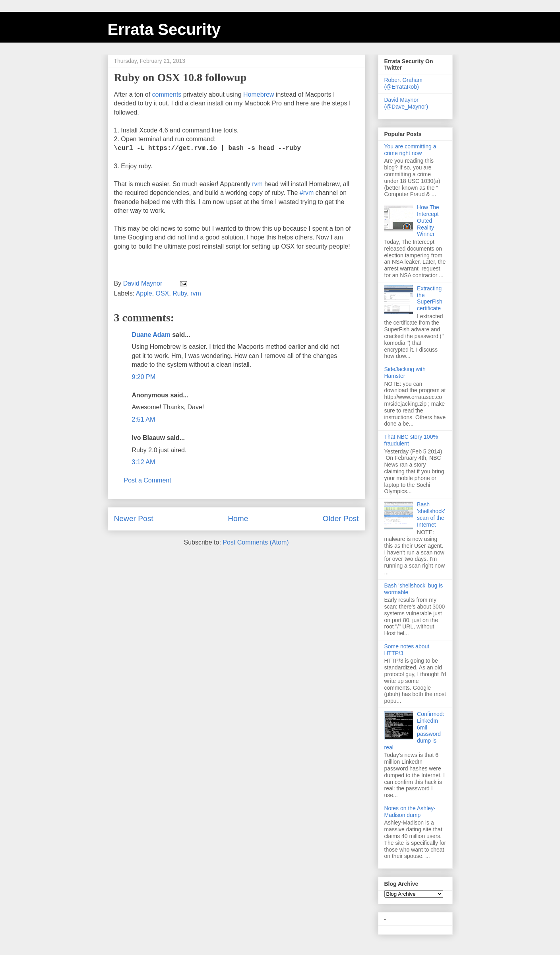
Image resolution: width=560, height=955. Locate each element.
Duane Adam (151, 335)
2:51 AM (144, 419)
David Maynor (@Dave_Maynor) (406, 103)
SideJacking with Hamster (405, 372)
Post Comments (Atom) (256, 542)
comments (167, 94)
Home (238, 518)
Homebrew (259, 94)
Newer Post (134, 518)
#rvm (307, 193)
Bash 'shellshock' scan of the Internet (431, 514)
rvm (257, 184)
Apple (144, 293)
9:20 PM (144, 377)
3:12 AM (144, 462)
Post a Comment (148, 480)
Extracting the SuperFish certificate (430, 298)
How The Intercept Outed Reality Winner (428, 221)
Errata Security (164, 29)
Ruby (180, 293)
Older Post (341, 518)
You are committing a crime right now (410, 150)
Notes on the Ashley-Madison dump (410, 812)
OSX (162, 293)
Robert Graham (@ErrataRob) (403, 83)
